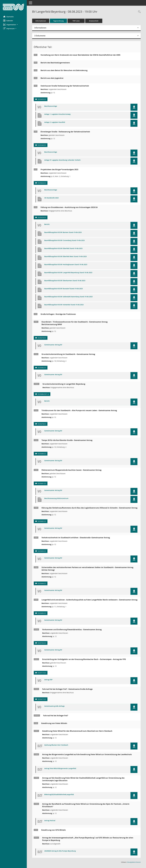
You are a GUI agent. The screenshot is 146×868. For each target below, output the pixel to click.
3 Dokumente (40, 36)
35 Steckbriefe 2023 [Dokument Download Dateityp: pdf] (51, 198)
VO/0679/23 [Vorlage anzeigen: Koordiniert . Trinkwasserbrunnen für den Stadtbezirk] (42, 338)
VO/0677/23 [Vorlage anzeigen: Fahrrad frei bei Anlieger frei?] (42, 699)
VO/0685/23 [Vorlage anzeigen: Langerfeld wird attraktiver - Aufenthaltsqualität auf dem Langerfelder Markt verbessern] (42, 613)
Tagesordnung (58, 21)
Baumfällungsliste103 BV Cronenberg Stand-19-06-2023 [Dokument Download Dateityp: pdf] (64, 240)
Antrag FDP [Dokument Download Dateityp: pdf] (48, 680)
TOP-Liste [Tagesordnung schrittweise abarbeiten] (76, 21)
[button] (13, 25)
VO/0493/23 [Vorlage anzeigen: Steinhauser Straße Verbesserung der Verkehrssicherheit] (42, 99)
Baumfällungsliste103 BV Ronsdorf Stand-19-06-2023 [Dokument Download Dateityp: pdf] (64, 289)
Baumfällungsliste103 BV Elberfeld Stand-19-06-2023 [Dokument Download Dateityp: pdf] (63, 248)
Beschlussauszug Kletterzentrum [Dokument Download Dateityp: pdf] (56, 498)
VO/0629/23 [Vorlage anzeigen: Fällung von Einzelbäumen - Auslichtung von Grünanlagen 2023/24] (42, 217)
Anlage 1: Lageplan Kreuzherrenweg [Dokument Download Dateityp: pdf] (57, 114)
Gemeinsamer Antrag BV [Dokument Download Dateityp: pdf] (53, 345)
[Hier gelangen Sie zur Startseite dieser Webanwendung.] (13, 7)
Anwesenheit (94, 21)
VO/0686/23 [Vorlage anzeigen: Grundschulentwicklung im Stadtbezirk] (42, 368)
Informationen (41, 21)
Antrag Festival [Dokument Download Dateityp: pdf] (50, 821)
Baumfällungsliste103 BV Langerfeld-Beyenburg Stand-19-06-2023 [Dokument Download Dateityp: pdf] (68, 273)
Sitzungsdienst (134, 862)
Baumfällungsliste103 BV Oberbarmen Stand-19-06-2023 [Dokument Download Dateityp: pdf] (65, 281)
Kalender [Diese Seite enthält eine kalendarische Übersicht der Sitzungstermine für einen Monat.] (8, 21)
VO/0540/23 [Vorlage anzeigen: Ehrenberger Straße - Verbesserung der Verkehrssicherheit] (42, 145)
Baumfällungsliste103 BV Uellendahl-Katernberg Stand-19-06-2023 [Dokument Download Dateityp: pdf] (68, 297)
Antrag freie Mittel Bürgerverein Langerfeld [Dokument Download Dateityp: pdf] (60, 769)
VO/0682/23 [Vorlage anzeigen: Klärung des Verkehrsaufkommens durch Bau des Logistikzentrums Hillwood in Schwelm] (42, 521)
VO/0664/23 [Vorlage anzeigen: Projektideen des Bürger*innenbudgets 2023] (42, 183)
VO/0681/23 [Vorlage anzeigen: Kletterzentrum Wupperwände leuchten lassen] (42, 483)
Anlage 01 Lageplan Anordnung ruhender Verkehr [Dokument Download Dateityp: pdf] (63, 160)
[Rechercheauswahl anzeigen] (139, 12)
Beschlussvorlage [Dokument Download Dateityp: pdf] (51, 106)
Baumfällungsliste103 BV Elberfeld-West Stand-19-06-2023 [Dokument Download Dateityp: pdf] (66, 257)
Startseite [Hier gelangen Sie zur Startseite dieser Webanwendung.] (8, 17)
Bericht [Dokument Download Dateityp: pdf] (47, 224)
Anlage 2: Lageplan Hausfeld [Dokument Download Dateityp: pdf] (55, 122)
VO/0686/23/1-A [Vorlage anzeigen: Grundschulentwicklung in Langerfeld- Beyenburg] (43, 394)
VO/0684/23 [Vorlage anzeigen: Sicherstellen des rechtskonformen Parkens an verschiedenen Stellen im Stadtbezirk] (42, 583)
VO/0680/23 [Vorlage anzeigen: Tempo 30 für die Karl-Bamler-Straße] (42, 454)
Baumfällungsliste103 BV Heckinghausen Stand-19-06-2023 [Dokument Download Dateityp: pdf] (66, 265)
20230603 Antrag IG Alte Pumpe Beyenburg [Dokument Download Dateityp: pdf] (60, 851)
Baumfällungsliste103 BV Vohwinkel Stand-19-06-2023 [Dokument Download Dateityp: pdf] (64, 305)
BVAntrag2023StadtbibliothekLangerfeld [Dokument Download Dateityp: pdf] (59, 795)
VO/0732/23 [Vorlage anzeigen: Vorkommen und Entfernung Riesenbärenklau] (42, 643)
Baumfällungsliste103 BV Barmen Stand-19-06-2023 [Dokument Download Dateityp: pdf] (63, 232)
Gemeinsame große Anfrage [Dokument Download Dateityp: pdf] (54, 706)
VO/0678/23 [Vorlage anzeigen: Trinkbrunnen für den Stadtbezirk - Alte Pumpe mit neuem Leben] (42, 424)
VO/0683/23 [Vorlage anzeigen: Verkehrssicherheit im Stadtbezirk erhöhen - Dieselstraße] (42, 551)
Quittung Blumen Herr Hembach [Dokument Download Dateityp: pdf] (56, 745)
